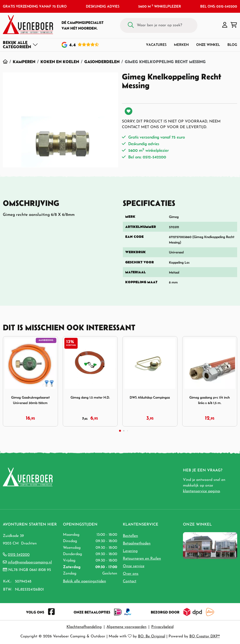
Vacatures (156, 45)
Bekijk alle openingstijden (84, 581)
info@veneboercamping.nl (30, 562)
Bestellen (130, 536)
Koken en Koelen (60, 62)
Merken (181, 45)
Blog (232, 45)
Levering (130, 551)
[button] (225, 25)
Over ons (131, 574)
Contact (130, 581)
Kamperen (24, 62)
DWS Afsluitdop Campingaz (150, 397)
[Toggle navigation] (20, 45)
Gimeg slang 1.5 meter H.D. (90, 397)
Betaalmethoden (137, 544)
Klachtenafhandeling (84, 627)
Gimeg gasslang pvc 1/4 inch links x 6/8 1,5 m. (210, 400)
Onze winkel (208, 45)
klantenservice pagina (201, 491)
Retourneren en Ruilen (142, 559)
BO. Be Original (152, 636)
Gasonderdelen (102, 62)
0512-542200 (19, 555)
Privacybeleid (162, 627)
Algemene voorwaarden (127, 627)
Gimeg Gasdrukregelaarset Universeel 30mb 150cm (30, 400)
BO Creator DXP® (205, 636)
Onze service (134, 566)
